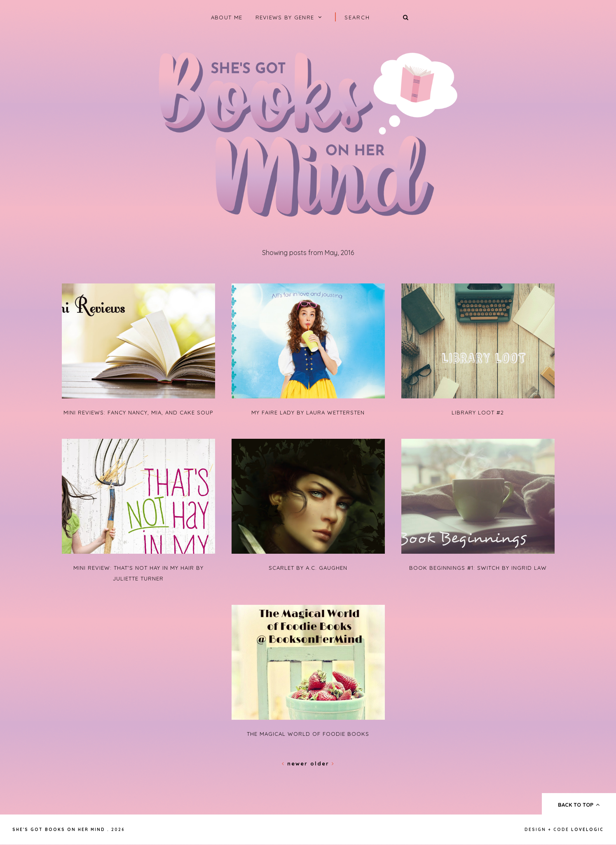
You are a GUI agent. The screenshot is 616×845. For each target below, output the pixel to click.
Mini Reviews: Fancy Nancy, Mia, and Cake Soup (138, 412)
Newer (296, 763)
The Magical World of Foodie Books (308, 734)
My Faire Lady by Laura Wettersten (308, 412)
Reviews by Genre (285, 17)
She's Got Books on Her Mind (59, 830)
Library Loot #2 (478, 412)
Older (322, 763)
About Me (227, 17)
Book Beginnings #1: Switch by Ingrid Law (478, 568)
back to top (579, 805)
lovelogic (587, 830)
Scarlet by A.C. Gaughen (308, 568)
